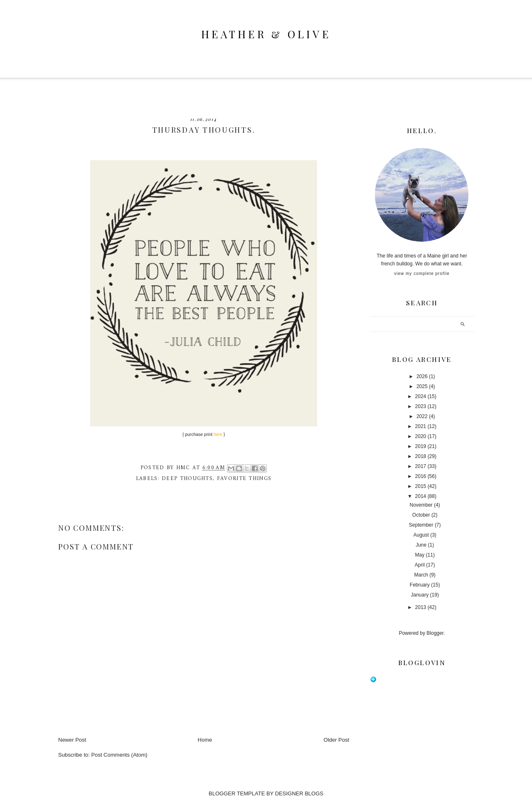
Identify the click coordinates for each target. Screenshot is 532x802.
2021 (421, 426)
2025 (422, 386)
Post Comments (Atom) (119, 755)
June (421, 545)
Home (205, 740)
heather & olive (266, 34)
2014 (421, 496)
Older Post (336, 740)
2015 (421, 486)
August (421, 535)
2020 (421, 436)
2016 (421, 476)
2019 (421, 446)
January (420, 595)
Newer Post (72, 740)
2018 (421, 456)
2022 (422, 416)
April (420, 565)
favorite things (244, 479)
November (421, 505)
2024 (421, 396)
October (421, 515)
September (421, 525)
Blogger (435, 633)
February (420, 585)
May (420, 555)
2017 (421, 466)
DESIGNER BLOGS (299, 793)
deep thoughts (187, 479)
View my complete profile (422, 274)
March (421, 575)
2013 (421, 607)
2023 (421, 406)
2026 (422, 376)
